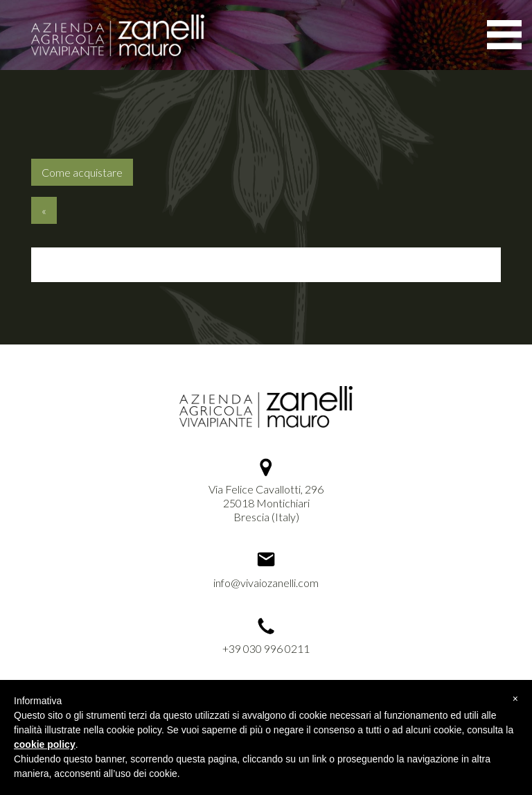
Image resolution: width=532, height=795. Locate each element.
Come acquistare (82, 172)
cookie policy (45, 744)
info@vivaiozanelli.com (266, 583)
